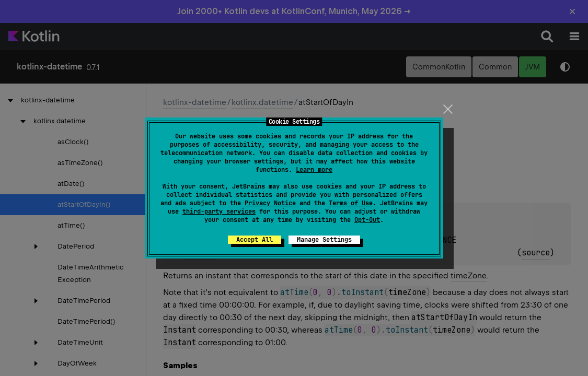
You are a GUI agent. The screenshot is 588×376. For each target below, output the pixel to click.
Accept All (255, 240)
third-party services (219, 211)
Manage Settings (324, 240)
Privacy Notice (270, 203)
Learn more (314, 170)
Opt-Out (367, 220)
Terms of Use (351, 203)
